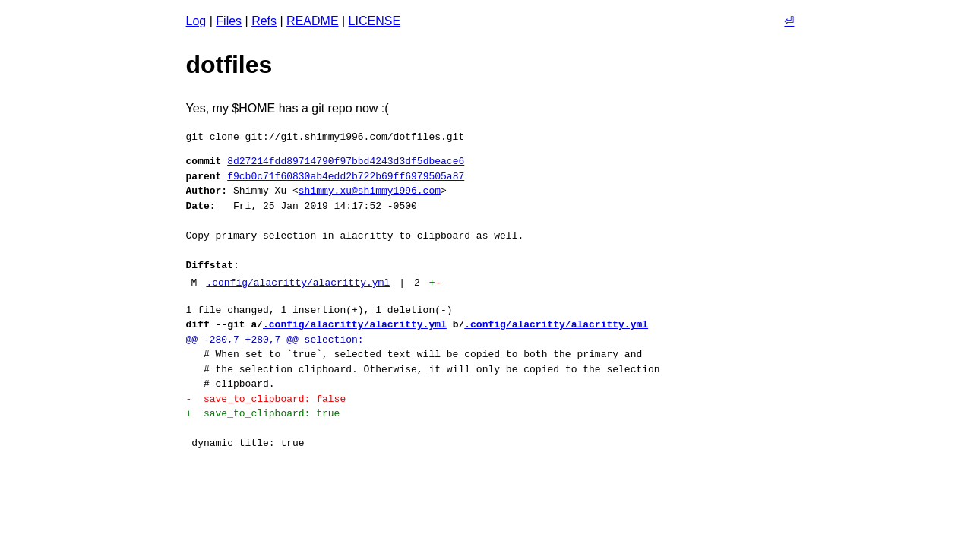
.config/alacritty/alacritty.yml (298, 283)
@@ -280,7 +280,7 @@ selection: (275, 340)
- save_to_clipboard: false (266, 399)
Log (196, 21)
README (312, 21)
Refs (264, 21)
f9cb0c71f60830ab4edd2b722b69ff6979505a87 (346, 176)
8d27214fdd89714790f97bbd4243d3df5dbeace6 (346, 161)
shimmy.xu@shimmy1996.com (370, 191)
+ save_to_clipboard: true (263, 413)
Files (229, 21)
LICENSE (375, 21)
